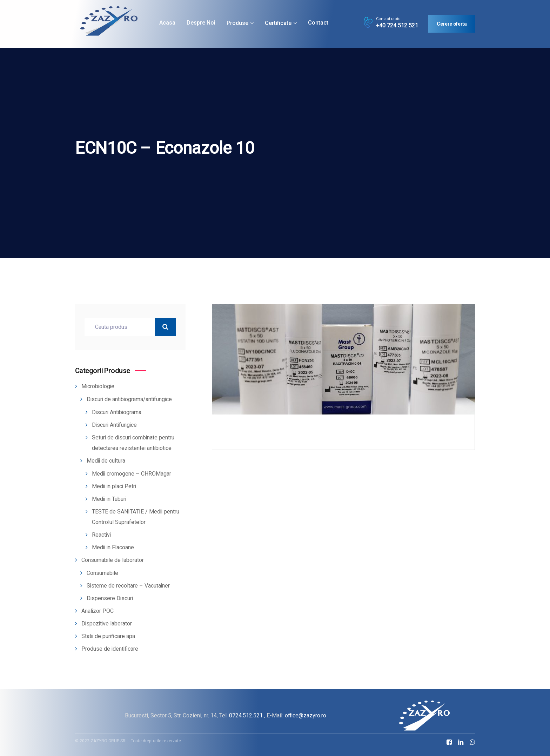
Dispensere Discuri (110, 598)
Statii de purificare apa (108, 636)
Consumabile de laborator (113, 560)
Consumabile (102, 573)
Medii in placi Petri (114, 486)
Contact (318, 23)
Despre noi (201, 23)
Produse (237, 23)
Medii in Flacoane (113, 548)
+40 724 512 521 (397, 26)
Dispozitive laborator (107, 624)
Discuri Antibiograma (117, 412)
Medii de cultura (106, 461)
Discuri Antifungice (114, 425)
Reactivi (101, 535)
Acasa (167, 23)
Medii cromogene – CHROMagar (132, 474)
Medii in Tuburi (109, 499)
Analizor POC (98, 611)
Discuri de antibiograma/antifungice (129, 399)
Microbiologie (98, 386)
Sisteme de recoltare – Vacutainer (128, 586)
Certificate (278, 23)
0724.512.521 (246, 715)
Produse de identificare (110, 649)
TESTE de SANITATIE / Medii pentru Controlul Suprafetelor (136, 517)
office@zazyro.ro (306, 715)
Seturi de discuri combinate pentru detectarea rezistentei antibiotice (133, 443)
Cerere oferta (452, 24)
